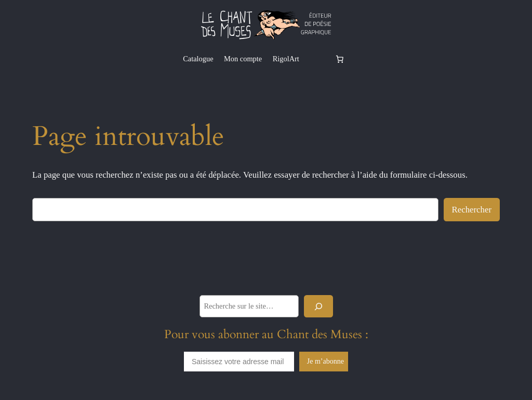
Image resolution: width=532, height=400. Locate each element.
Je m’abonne (325, 361)
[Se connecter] (316, 59)
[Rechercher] (318, 306)
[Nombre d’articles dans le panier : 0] (340, 59)
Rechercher (472, 210)
